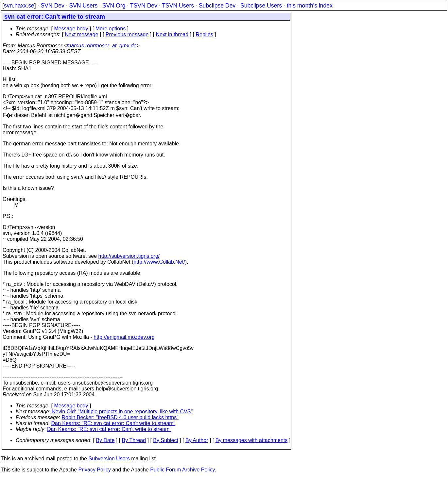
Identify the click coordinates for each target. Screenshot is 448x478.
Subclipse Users (261, 6)
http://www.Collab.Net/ (159, 262)
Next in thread (172, 34)
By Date (105, 440)
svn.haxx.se (19, 6)
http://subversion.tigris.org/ (129, 256)
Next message (81, 34)
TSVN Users (178, 6)
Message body (71, 29)
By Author (197, 440)
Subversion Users (109, 459)
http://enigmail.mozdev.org (124, 337)
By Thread (134, 440)
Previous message (127, 34)
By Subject (165, 440)
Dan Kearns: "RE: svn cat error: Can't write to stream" (113, 423)
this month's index (310, 6)
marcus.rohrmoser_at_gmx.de (102, 46)
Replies (205, 34)
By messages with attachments (252, 440)
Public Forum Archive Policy (182, 470)
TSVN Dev (144, 6)
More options (111, 29)
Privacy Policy (95, 470)
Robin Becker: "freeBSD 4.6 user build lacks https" (120, 417)
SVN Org (114, 6)
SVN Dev (52, 6)
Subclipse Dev (217, 6)
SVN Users (83, 6)
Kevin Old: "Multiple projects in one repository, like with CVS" (122, 412)
